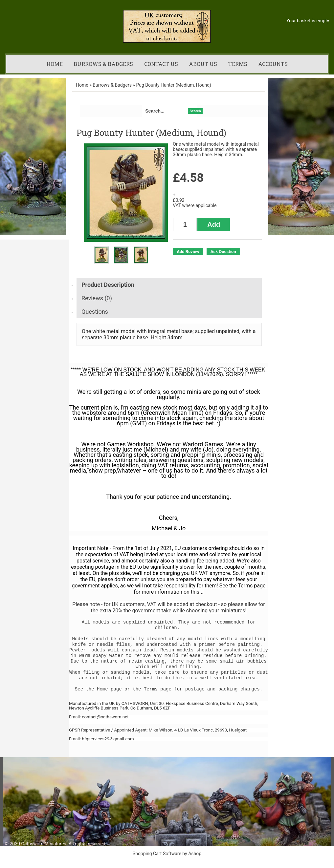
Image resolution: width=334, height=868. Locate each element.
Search (195, 111)
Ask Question (223, 252)
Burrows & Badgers (103, 64)
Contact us (161, 64)
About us (203, 64)
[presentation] (169, 285)
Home (55, 64)
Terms (238, 64)
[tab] (169, 285)
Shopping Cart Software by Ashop (167, 854)
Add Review (188, 252)
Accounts (273, 64)
